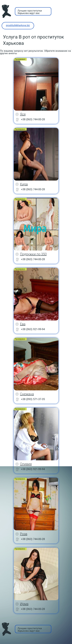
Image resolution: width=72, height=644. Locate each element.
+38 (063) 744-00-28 (33, 119)
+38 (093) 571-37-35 (33, 399)
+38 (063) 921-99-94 (33, 329)
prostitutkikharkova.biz (18, 25)
